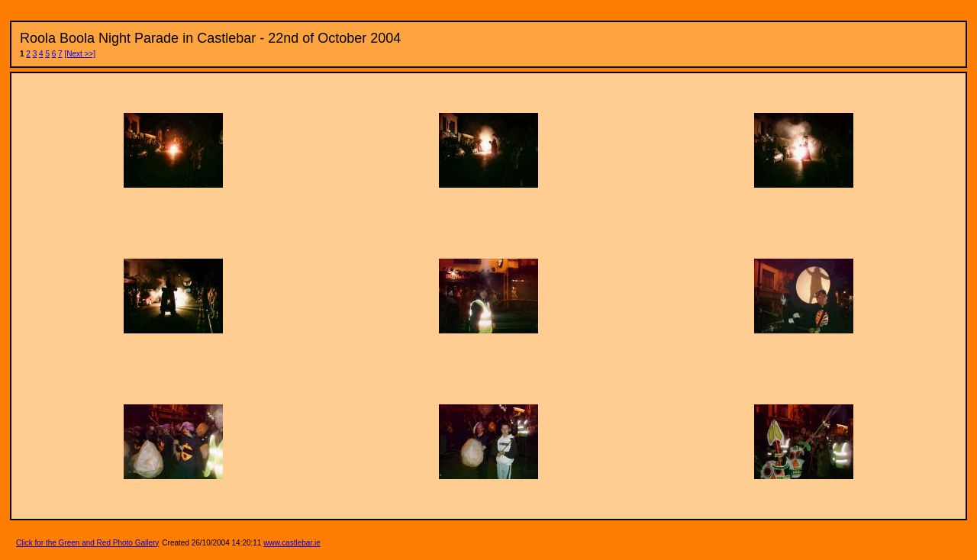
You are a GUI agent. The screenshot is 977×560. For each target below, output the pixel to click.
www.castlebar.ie (292, 532)
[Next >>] (80, 54)
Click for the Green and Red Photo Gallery (87, 532)
